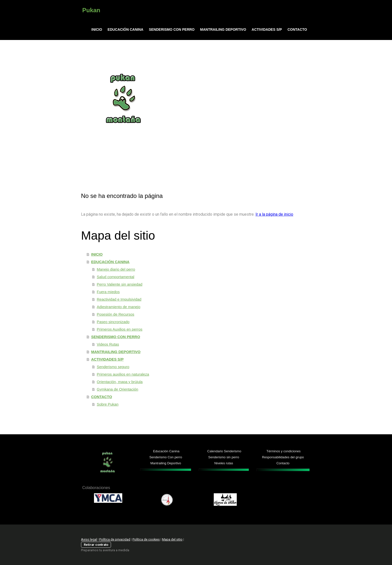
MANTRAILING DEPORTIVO (223, 29)
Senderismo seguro (113, 367)
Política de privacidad (115, 539)
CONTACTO (297, 29)
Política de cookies (146, 539)
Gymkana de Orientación (117, 389)
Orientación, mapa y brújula (120, 382)
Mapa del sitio (172, 539)
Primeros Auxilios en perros (120, 329)
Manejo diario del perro (116, 269)
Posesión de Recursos (115, 314)
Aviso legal (89, 539)
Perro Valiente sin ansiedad (119, 284)
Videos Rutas (108, 344)
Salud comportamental (115, 277)
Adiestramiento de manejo (118, 307)
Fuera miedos (108, 292)
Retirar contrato (96, 545)
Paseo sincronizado (113, 322)
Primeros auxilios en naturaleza (123, 374)
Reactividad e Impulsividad (119, 299)
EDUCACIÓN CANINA (125, 29)
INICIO (97, 29)
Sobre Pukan (108, 404)
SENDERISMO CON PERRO (172, 29)
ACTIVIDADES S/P (267, 29)
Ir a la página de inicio (274, 214)
